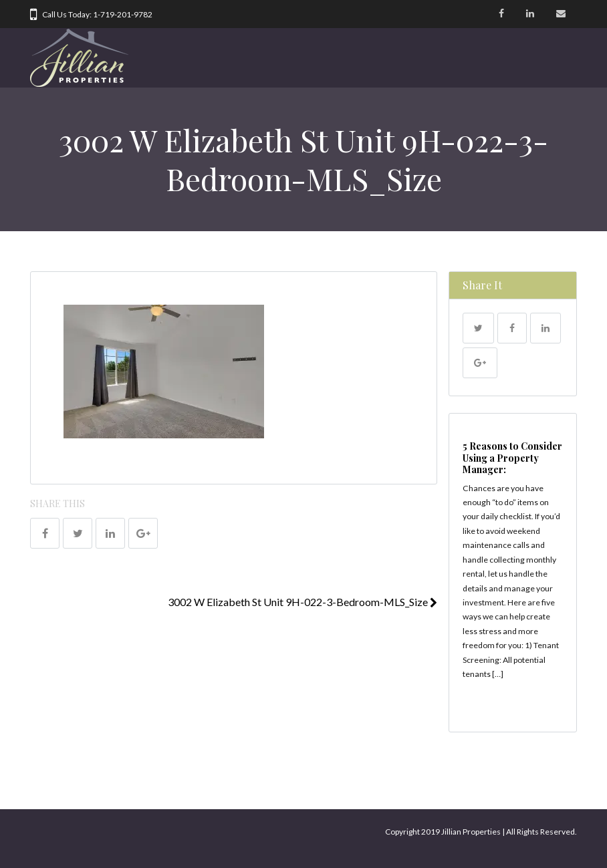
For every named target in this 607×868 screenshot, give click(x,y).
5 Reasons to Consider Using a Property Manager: (512, 458)
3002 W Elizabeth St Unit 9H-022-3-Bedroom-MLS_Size (302, 602)
